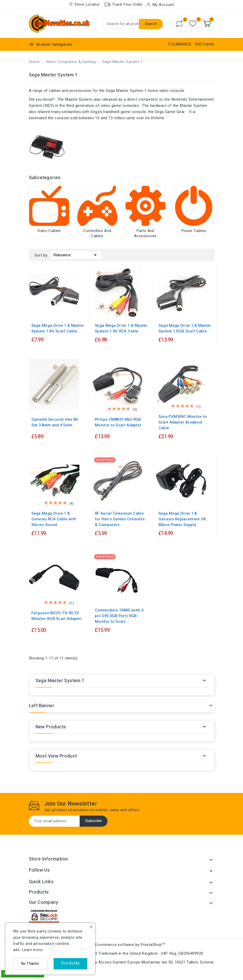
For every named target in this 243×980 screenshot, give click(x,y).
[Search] (133, 24)
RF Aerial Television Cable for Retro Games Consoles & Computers (120, 519)
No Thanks (30, 964)
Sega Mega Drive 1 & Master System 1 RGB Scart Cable (185, 328)
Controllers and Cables (97, 233)
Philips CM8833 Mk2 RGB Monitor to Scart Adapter (118, 422)
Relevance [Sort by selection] (76, 254)
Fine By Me (70, 963)
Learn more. (32, 950)
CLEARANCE (180, 44)
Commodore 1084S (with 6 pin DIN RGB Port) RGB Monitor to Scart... (119, 616)
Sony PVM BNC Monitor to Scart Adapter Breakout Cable (183, 422)
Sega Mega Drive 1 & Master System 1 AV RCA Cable (121, 328)
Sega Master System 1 (60, 681)
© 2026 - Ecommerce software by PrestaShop (121, 945)
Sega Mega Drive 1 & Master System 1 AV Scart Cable (58, 328)
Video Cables (49, 231)
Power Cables (194, 231)
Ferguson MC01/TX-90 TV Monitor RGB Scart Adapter (57, 616)
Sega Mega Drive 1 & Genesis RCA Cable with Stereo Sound (54, 519)
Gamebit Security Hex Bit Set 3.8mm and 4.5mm (55, 422)
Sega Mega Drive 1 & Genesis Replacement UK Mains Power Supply (182, 519)
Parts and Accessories (145, 233)
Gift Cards (205, 44)
